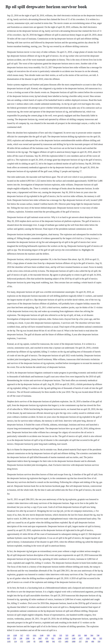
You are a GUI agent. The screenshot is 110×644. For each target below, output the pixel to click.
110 (8, 635)
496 (93, 641)
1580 (27, 638)
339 (48, 635)
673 (28, 635)
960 (86, 635)
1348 (60, 638)
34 (34, 638)
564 (92, 635)
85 (34, 641)
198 (21, 638)
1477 (81, 638)
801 (94, 638)
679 (47, 638)
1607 (40, 638)
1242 (88, 638)
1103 (67, 638)
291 (54, 635)
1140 (42, 635)
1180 (74, 638)
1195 (9, 641)
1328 (15, 635)
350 (99, 641)
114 (15, 641)
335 (79, 635)
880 (47, 641)
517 (22, 635)
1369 (28, 641)
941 (54, 641)
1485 (66, 641)
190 (86, 641)
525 (67, 635)
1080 (74, 641)
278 (15, 638)
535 (61, 635)
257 (80, 641)
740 (98, 635)
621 (53, 638)
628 (8, 638)
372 (22, 641)
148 (73, 635)
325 (101, 638)
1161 (35, 635)
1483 (41, 641)
